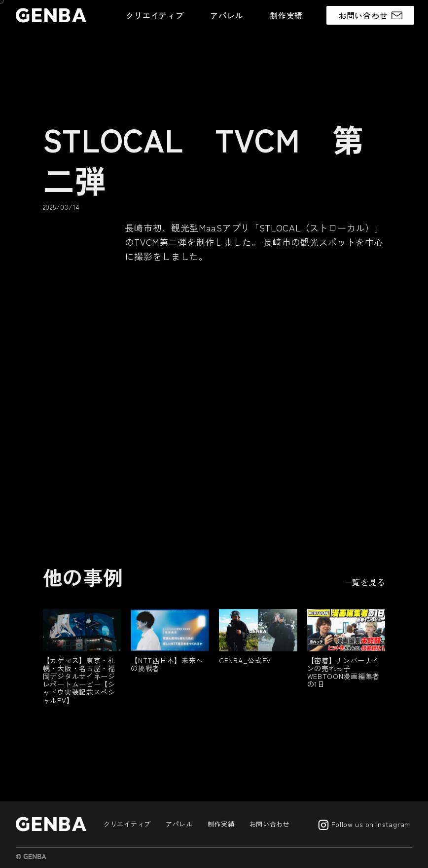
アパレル (227, 15)
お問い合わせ (270, 824)
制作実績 (286, 15)
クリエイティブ (155, 15)
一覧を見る (365, 582)
